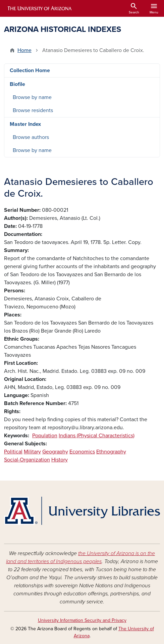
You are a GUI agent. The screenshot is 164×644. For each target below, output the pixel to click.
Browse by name (32, 97)
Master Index (25, 124)
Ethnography (111, 452)
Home (24, 50)
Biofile (17, 84)
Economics (82, 452)
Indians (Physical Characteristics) (97, 436)
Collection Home (30, 70)
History (60, 460)
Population (45, 436)
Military (32, 452)
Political (13, 452)
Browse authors (31, 137)
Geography (55, 452)
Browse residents (33, 110)
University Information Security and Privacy (82, 620)
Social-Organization (27, 460)
